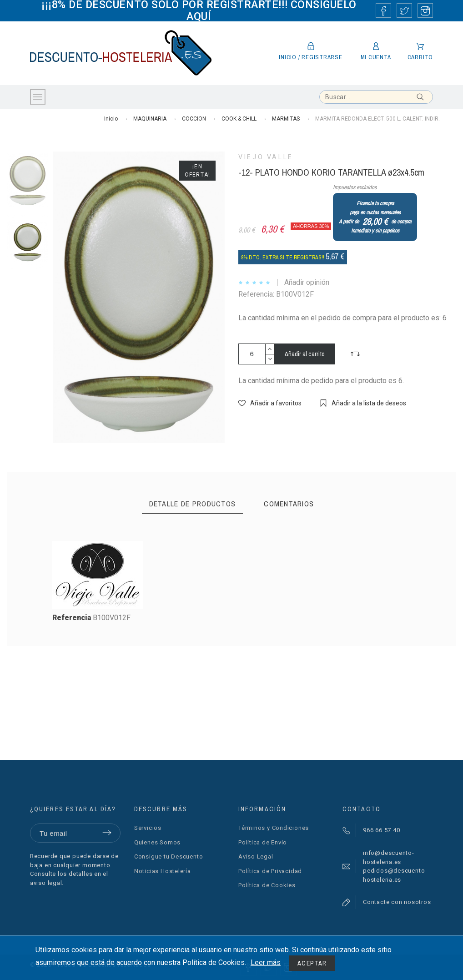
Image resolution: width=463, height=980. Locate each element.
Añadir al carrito (305, 354)
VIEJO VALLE (266, 157)
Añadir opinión (307, 282)
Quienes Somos (157, 842)
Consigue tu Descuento (169, 856)
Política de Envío (263, 842)
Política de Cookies (267, 885)
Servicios (148, 828)
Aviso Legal (256, 856)
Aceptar (312, 963)
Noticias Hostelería (163, 871)
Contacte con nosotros (397, 902)
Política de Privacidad (270, 871)
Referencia (73, 618)
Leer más (266, 962)
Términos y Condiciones (274, 828)
